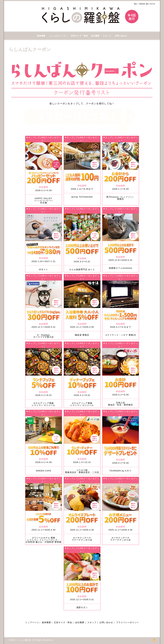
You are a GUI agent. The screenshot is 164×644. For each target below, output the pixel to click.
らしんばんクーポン (58, 36)
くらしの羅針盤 (24, 640)
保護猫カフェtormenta (120, 268)
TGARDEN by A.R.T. (120, 471)
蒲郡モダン (82, 607)
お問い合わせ (121, 36)
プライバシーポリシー (127, 622)
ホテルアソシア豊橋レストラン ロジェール (44, 404)
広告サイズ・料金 (79, 36)
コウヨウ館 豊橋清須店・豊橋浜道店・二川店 (82, 471)
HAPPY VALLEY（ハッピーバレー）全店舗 (44, 200)
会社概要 (95, 36)
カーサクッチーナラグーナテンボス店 (82, 539)
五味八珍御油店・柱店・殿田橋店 (120, 404)
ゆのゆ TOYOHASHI (82, 197)
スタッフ (107, 36)
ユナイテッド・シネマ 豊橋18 (120, 335)
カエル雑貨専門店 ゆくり (82, 269)
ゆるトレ (44, 269)
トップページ (32, 622)
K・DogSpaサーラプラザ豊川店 (44, 336)
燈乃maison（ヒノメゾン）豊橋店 (120, 198)
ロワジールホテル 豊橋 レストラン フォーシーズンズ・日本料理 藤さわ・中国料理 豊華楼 (43, 540)
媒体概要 (41, 36)
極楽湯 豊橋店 (82, 335)
